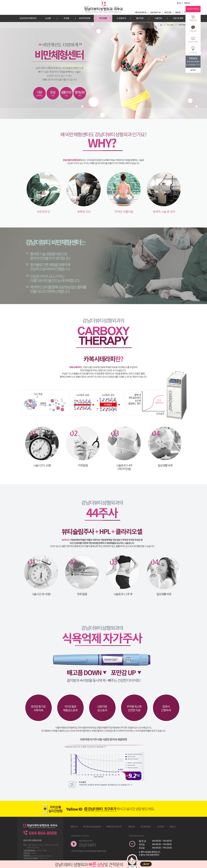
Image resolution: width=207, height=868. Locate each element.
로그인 (179, 3)
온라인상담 (168, 12)
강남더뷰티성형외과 (28, 18)
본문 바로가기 (0, 0)
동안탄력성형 (85, 18)
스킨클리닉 (122, 18)
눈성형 (48, 18)
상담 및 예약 (178, 18)
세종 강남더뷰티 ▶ (141, 12)
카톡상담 (193, 28)
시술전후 (158, 18)
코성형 (66, 18)
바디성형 (103, 18)
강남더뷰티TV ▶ (155, 12)
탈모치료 (140, 18)
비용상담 (178, 12)
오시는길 (193, 50)
